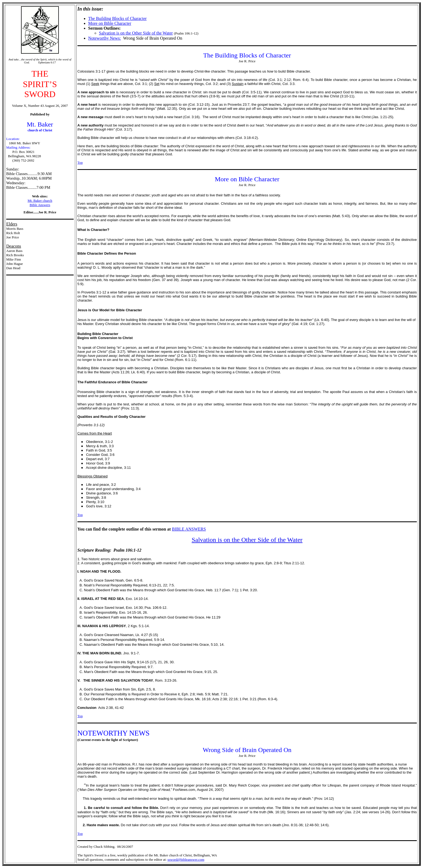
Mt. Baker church (40, 201)
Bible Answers (40, 205)
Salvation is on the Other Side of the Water (136, 33)
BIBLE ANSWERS (189, 529)
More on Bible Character (110, 23)
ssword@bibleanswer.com (186, 860)
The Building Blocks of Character (117, 18)
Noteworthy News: (105, 38)
